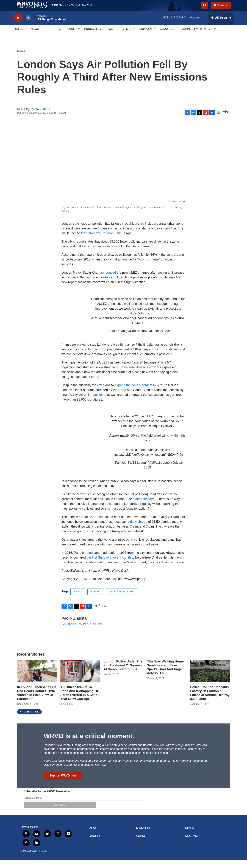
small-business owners (145, 375)
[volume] (29, 26)
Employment (143, 836)
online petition (94, 403)
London (96, 600)
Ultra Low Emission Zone (104, 241)
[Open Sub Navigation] (26, 37)
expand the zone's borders (134, 393)
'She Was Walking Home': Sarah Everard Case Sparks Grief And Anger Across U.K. (166, 675)
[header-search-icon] (207, 9)
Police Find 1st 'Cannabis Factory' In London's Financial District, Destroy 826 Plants (210, 701)
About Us (167, 37)
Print (225, 120)
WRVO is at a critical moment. (89, 744)
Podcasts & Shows (99, 37)
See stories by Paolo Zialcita (82, 632)
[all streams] (221, 26)
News (35, 37)
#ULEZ (102, 312)
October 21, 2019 (160, 339)
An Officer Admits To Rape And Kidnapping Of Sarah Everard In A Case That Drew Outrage (79, 701)
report (80, 249)
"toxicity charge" (149, 267)
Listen (19, 37)
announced (109, 281)
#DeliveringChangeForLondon (140, 326)
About (93, 836)
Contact (140, 844)
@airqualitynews (160, 434)
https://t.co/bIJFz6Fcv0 (128, 463)
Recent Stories (31, 662)
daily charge (139, 530)
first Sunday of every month (111, 565)
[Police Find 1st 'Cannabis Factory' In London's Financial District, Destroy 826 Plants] (210, 679)
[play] (18, 26)
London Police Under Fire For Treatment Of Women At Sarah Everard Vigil (123, 673)
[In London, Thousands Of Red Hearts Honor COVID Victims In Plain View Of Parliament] (37, 679)
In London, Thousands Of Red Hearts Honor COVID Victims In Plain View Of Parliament (37, 701)
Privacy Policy (191, 844)
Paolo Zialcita (40, 117)
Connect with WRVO (197, 37)
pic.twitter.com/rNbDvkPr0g (164, 463)
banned (87, 561)
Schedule (95, 844)
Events (126, 37)
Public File (189, 836)
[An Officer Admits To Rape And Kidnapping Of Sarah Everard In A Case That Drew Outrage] (80, 679)
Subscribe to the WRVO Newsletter (47, 799)
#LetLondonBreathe (105, 326)
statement (140, 507)
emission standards (122, 600)
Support (146, 37)
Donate (224, 9)
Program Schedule (62, 37)
